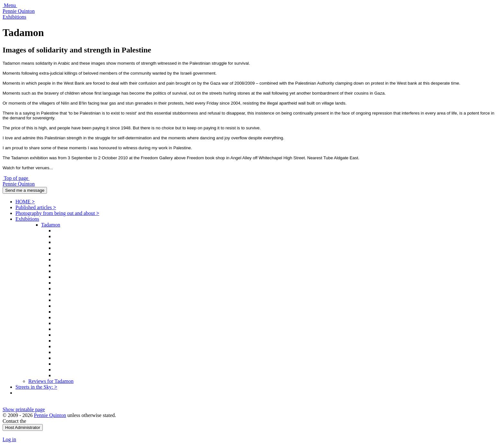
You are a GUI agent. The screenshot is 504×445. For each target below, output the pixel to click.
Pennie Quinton (19, 11)
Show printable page (24, 409)
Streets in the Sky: (36, 387)
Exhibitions (14, 17)
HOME (25, 202)
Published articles (36, 207)
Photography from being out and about (57, 213)
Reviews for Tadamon (51, 381)
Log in (9, 439)
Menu (10, 5)
